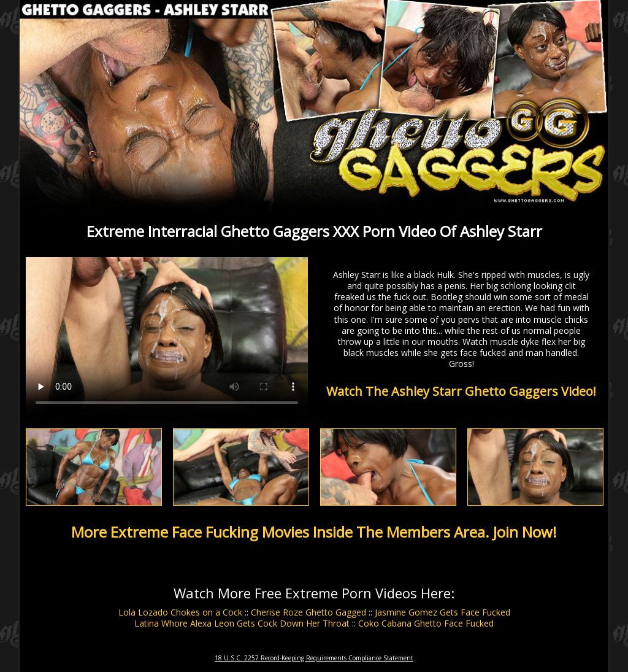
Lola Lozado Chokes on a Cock (180, 612)
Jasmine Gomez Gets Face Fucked (442, 612)
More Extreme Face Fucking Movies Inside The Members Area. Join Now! (314, 532)
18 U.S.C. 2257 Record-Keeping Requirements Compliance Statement (314, 658)
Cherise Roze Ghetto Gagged (308, 612)
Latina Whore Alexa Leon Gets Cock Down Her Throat (242, 623)
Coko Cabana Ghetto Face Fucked (426, 623)
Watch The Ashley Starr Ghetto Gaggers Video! (461, 391)
